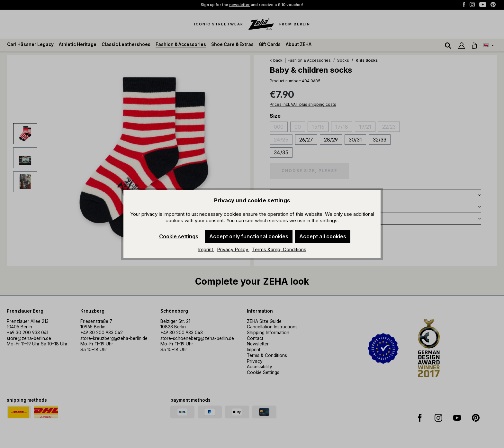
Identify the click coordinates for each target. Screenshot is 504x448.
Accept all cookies (323, 236)
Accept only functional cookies (249, 236)
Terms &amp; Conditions (279, 249)
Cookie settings (179, 236)
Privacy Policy (233, 249)
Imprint (206, 249)
